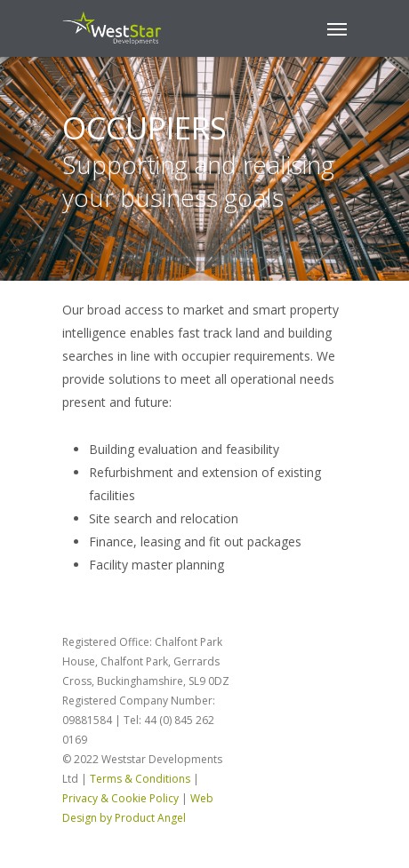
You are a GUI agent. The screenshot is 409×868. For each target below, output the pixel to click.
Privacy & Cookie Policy (120, 798)
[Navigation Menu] (337, 28)
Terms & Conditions (140, 779)
